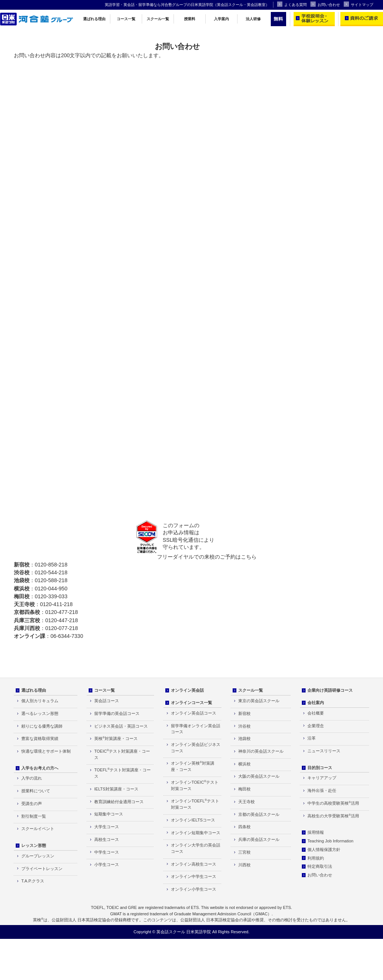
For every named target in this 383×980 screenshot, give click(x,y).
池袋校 (244, 738)
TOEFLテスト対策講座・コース (122, 773)
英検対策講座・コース (116, 738)
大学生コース (107, 827)
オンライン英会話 (187, 690)
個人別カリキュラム (40, 701)
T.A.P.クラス (33, 881)
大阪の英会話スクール (259, 776)
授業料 (190, 19)
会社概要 (316, 713)
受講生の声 (32, 804)
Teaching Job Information (330, 841)
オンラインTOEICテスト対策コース (195, 785)
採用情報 (316, 832)
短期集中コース (109, 814)
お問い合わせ (325, 4)
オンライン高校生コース (194, 864)
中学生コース (107, 852)
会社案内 (316, 703)
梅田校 (244, 789)
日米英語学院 (199, 932)
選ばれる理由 (94, 19)
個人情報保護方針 (324, 850)
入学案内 (221, 19)
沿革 (312, 738)
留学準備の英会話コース (117, 713)
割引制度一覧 (34, 816)
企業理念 (316, 726)
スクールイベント (38, 829)
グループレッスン (38, 856)
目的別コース (320, 768)
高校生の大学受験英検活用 (333, 816)
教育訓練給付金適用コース (119, 802)
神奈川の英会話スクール (261, 751)
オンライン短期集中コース (196, 833)
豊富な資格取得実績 (40, 738)
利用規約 (316, 858)
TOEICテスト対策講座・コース (122, 754)
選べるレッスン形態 (40, 713)
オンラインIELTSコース (193, 820)
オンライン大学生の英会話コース (196, 848)
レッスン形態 (34, 845)
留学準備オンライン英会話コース (196, 729)
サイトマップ (359, 4)
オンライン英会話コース (194, 713)
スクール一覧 (158, 19)
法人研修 (253, 19)
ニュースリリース (324, 751)
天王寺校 (246, 802)
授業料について (36, 791)
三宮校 (244, 852)
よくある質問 (292, 4)
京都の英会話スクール (259, 814)
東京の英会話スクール (259, 701)
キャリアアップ (322, 778)
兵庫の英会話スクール (259, 839)
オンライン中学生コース (194, 876)
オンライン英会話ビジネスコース (196, 748)
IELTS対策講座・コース (116, 789)
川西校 (244, 865)
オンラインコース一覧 (191, 703)
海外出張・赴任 (322, 790)
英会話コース (107, 701)
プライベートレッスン (42, 869)
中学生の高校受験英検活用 (333, 803)
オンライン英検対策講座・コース (193, 766)
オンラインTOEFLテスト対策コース (195, 804)
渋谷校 (244, 726)
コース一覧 (126, 19)
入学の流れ (32, 778)
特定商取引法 (320, 866)
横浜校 (244, 764)
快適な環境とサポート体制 (46, 751)
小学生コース (107, 864)
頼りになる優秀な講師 (42, 726)
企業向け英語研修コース (330, 690)
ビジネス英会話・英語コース (121, 726)
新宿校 (244, 713)
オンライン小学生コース (194, 889)
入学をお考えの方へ (40, 768)
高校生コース (107, 839)
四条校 (244, 827)
